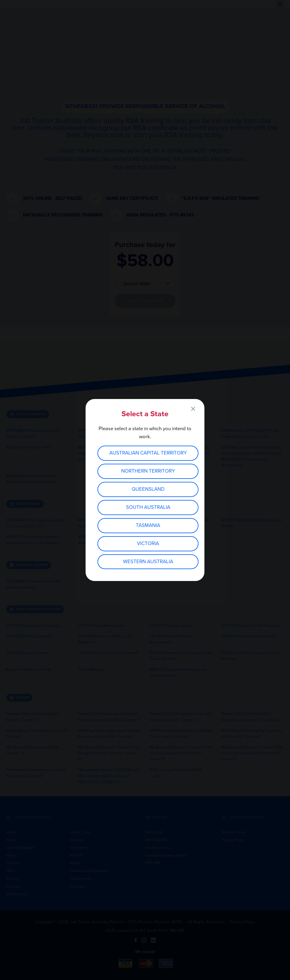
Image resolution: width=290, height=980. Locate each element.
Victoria (148, 544)
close (193, 409)
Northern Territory (148, 471)
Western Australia (148, 562)
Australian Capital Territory (148, 453)
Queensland (148, 489)
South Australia (148, 507)
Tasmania (148, 525)
